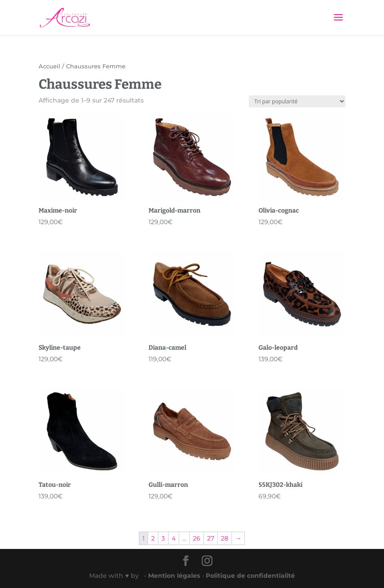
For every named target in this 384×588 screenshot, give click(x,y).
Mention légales (175, 576)
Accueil (49, 66)
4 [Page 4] (174, 538)
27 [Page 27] (211, 538)
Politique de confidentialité (250, 576)
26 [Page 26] (197, 538)
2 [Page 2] (153, 538)
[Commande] (297, 101)
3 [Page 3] (163, 538)
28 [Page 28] (225, 538)
